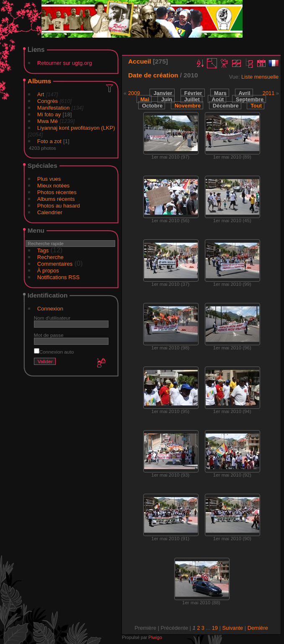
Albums (39, 81)
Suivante (232, 628)
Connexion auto (54, 352)
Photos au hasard (59, 206)
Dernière (258, 628)
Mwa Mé (48, 121)
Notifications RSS (58, 277)
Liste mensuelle (260, 77)
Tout (256, 106)
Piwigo (155, 637)
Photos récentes (57, 192)
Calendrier (50, 212)
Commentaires (55, 264)
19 (215, 628)
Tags (43, 250)
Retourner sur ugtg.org (65, 63)
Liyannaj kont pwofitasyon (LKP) (76, 128)
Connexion (50, 309)
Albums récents (56, 199)
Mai (145, 99)
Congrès (48, 101)
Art (41, 94)
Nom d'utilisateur (52, 318)
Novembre (188, 106)
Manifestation (53, 108)
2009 (134, 93)
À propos (48, 271)
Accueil (140, 61)
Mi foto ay (49, 114)
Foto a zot (49, 141)
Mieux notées (53, 186)
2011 (269, 93)
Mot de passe (49, 335)
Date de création (153, 75)
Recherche (50, 257)
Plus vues (49, 179)
